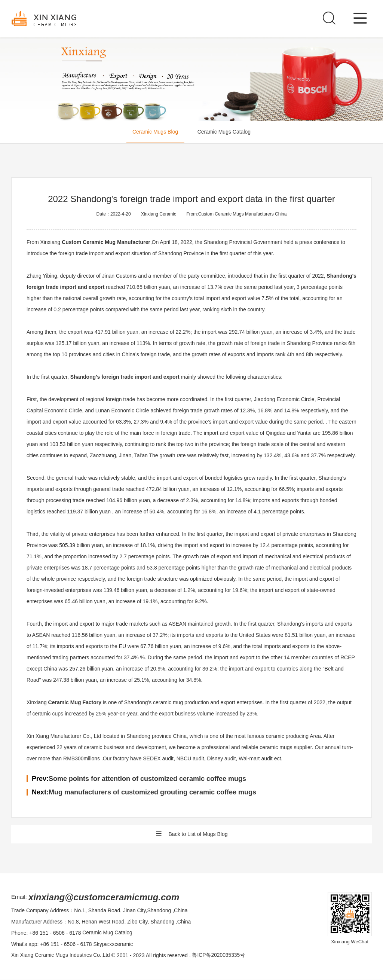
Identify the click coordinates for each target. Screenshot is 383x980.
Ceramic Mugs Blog (154, 132)
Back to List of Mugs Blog (192, 834)
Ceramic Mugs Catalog (225, 132)
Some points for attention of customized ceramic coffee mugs (147, 779)
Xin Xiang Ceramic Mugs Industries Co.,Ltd (61, 956)
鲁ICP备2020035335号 (220, 956)
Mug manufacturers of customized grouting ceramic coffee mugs (152, 792)
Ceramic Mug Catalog (108, 933)
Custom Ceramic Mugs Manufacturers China (243, 214)
